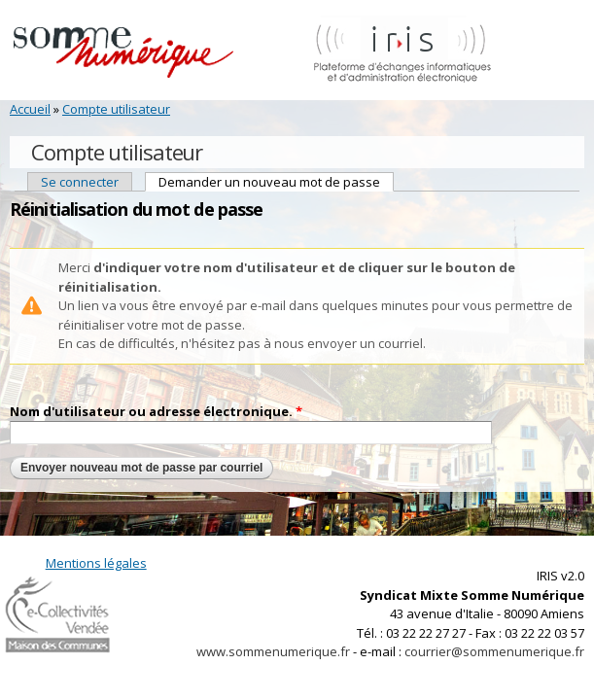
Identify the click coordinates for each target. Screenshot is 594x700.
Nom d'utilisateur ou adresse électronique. (156, 411)
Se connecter (80, 182)
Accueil (30, 109)
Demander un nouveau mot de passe (276, 182)
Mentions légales (96, 563)
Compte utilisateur (116, 109)
